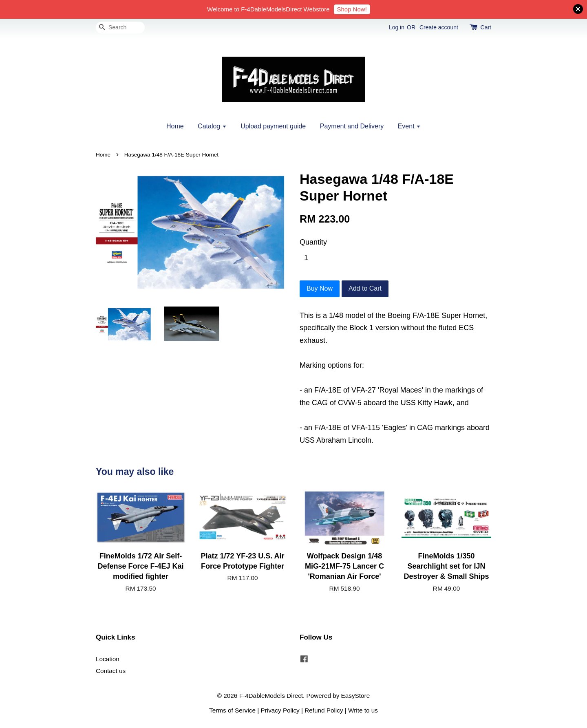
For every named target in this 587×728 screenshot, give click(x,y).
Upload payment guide (273, 126)
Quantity (313, 242)
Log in (397, 27)
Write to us (363, 710)
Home (175, 126)
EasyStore (356, 696)
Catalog (212, 126)
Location (108, 659)
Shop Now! (352, 9)
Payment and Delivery (352, 126)
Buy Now (320, 288)
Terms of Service (232, 710)
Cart (486, 27)
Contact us (111, 671)
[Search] (120, 28)
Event (409, 126)
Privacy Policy (280, 710)
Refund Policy (324, 710)
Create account (439, 27)
